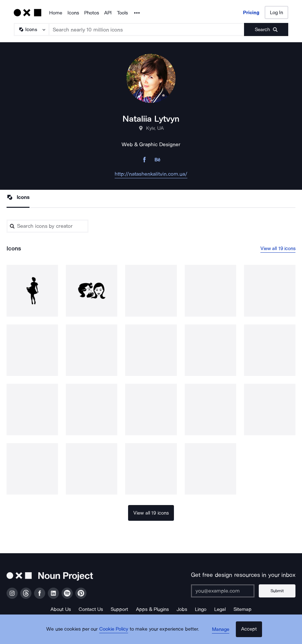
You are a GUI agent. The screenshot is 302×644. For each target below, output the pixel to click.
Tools (122, 13)
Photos (92, 13)
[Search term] (147, 29)
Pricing (251, 12)
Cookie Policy (116, 633)
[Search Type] (31, 29)
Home (56, 13)
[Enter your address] (225, 591)
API (108, 13)
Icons (73, 13)
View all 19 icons (278, 249)
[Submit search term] (266, 29)
